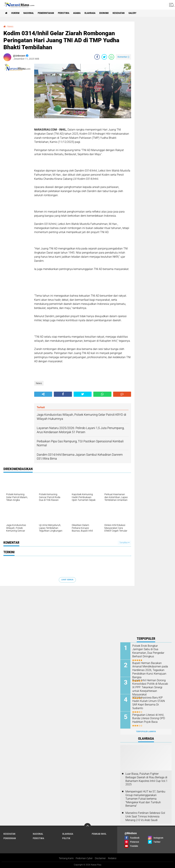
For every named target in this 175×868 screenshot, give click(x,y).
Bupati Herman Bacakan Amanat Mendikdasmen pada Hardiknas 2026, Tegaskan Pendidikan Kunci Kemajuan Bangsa (150, 670)
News (10, 26)
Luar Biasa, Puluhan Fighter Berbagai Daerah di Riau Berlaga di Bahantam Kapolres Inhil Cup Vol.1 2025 (146, 779)
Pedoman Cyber (84, 858)
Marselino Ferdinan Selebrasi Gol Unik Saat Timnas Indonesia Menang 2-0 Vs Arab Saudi (145, 816)
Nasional (29, 13)
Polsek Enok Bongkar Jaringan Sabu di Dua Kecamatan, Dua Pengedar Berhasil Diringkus (148, 651)
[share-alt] (43, 394)
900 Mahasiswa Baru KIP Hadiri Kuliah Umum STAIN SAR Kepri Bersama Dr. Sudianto (149, 703)
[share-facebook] (97, 57)
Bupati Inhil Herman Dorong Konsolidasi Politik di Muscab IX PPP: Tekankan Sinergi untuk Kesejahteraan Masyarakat (150, 687)
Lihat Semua (67, 580)
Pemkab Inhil (99, 834)
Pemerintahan (46, 13)
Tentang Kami (66, 858)
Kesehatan (119, 13)
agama (77, 13)
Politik (66, 838)
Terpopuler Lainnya (146, 732)
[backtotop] (87, 826)
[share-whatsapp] (111, 57)
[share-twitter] (104, 57)
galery (132, 13)
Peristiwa (64, 13)
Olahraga (90, 13)
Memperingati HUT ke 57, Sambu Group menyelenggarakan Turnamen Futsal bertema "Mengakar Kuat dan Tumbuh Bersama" (145, 799)
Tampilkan (124, 543)
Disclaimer (100, 858)
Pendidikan (10, 838)
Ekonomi (104, 13)
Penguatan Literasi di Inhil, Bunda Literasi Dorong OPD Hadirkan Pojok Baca (149, 718)
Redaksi (112, 858)
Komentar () (123, 57)
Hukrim (15, 13)
